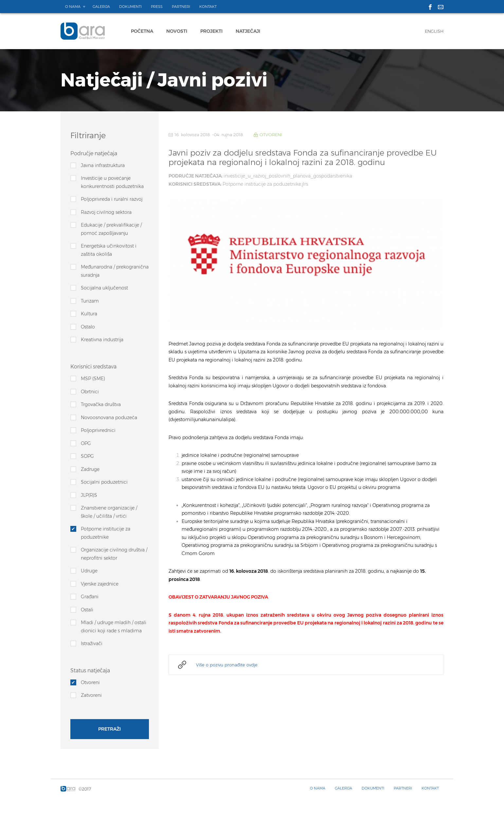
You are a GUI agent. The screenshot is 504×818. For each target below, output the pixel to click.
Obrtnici (90, 392)
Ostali (87, 610)
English (434, 31)
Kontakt (208, 7)
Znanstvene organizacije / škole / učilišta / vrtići (109, 512)
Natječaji (248, 31)
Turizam (90, 301)
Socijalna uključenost (104, 288)
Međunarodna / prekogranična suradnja (115, 271)
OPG (86, 443)
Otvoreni (90, 682)
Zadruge (90, 469)
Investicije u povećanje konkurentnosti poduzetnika (112, 182)
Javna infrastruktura (103, 165)
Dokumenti (130, 7)
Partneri (181, 7)
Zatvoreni (91, 695)
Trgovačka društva (101, 404)
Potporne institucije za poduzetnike (106, 533)
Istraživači (92, 643)
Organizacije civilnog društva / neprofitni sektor (114, 554)
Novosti (177, 31)
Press (157, 7)
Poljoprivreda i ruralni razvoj (112, 199)
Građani (90, 597)
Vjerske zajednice (100, 584)
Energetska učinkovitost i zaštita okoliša (109, 250)
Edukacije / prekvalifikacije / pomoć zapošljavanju (111, 229)
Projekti (211, 31)
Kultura (89, 314)
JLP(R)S (89, 495)
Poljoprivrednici (98, 430)
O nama (73, 7)
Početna (142, 31)
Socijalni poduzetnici (104, 482)
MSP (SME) (93, 379)
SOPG (87, 456)
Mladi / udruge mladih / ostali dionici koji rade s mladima (114, 627)
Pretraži (109, 729)
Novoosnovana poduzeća (109, 418)
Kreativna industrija (102, 340)
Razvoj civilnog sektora (106, 212)
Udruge (89, 571)
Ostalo (88, 327)
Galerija (101, 7)
